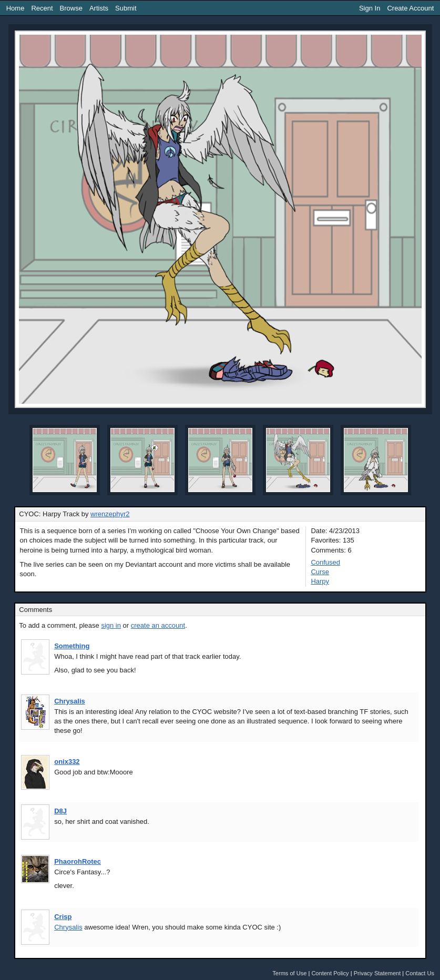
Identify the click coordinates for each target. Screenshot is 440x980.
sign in (111, 625)
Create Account (410, 8)
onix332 (67, 762)
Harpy (320, 581)
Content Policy (330, 973)
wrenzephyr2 (110, 514)
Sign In (370, 8)
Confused (325, 562)
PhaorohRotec (78, 861)
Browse (71, 8)
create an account (158, 625)
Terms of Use (289, 973)
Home (16, 8)
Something (72, 646)
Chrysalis (70, 701)
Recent (42, 8)
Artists (99, 8)
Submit (126, 8)
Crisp (63, 917)
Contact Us (420, 973)
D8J (60, 811)
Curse (320, 572)
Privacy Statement (377, 973)
